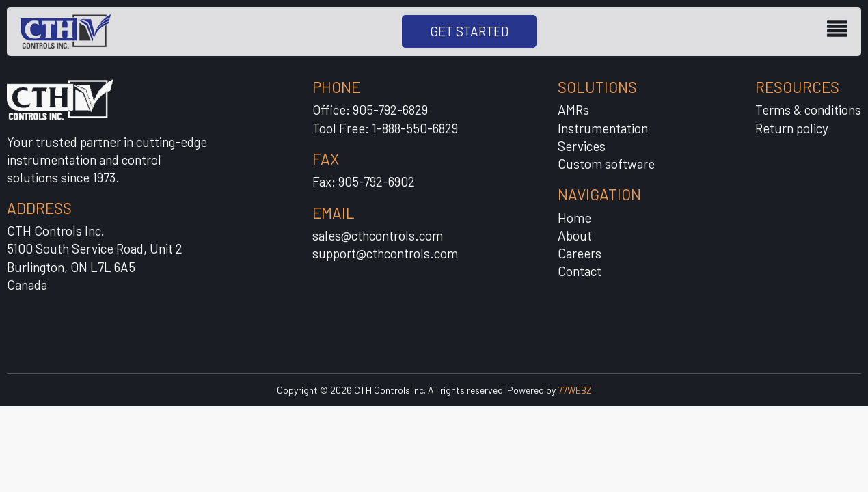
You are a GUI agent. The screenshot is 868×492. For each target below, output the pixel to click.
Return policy (792, 128)
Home (574, 218)
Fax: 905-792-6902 (364, 181)
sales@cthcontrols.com (378, 235)
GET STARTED (469, 31)
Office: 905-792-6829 (370, 110)
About (575, 235)
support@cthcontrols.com (385, 253)
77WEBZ (575, 390)
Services (582, 146)
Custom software (606, 164)
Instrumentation (603, 128)
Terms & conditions (808, 110)
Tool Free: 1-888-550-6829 (385, 128)
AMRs (573, 110)
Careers (580, 253)
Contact (580, 271)
